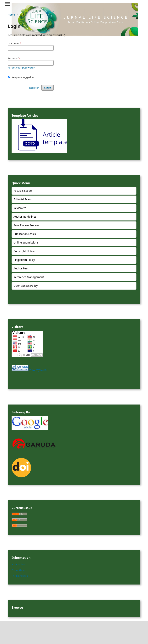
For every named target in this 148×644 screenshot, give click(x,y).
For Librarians (20, 576)
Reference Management (29, 277)
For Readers (19, 564)
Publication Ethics (25, 234)
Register (34, 88)
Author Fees (21, 268)
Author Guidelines (25, 217)
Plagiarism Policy (24, 260)
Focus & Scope (23, 191)
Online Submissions (26, 242)
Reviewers (20, 208)
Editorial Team (23, 199)
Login (48, 88)
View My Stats (38, 370)
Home (11, 15)
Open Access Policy (26, 286)
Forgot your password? (21, 68)
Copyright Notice (24, 251)
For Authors (18, 570)
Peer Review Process (26, 225)
